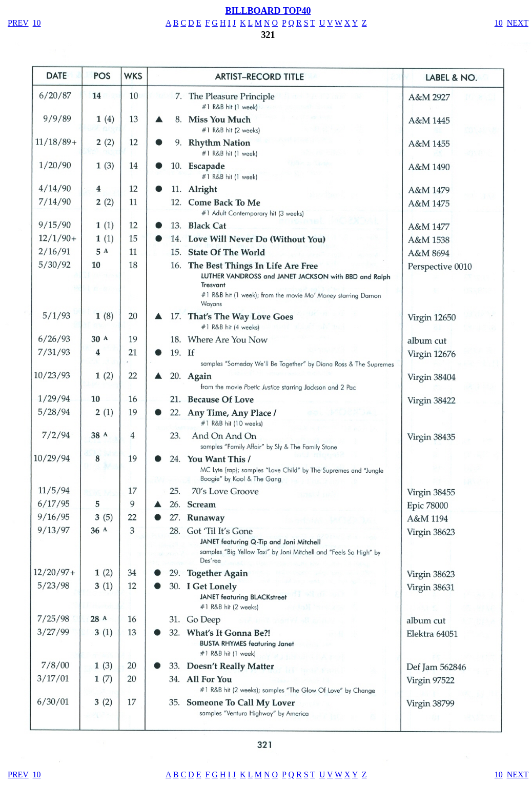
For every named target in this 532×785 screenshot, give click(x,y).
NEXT (518, 23)
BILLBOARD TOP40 (268, 11)
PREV (18, 23)
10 (37, 23)
